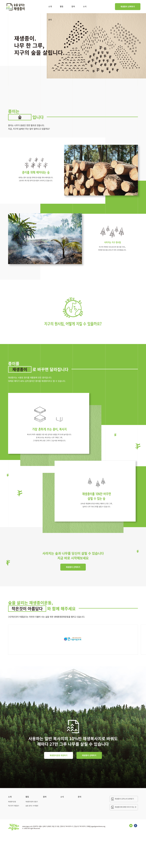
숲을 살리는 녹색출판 (32, 839)
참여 (73, 6)
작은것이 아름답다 (14, 839)
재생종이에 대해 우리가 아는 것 (126, 840)
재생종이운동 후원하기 (59, 788)
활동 (62, 6)
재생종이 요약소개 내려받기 (124, 832)
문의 (50, 20)
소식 (85, 6)
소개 (50, 6)
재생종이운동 (12, 835)
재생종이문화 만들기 (32, 835)
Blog (131, 859)
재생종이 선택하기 (128, 7)
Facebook (136, 859)
